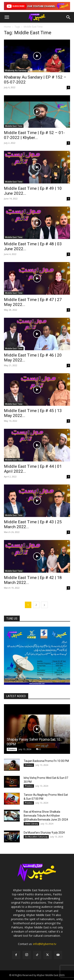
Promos (12, 749)
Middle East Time (14, 126)
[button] (7, 17)
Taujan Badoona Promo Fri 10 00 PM (46, 761)
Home (7, 27)
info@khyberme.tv (45, 944)
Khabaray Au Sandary (16, 70)
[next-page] (44, 605)
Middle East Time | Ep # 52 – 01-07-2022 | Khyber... (34, 135)
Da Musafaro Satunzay (36, 837)
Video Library (31, 824)
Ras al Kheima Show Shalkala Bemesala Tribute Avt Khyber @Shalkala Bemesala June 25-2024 (46, 816)
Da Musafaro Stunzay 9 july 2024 (44, 833)
